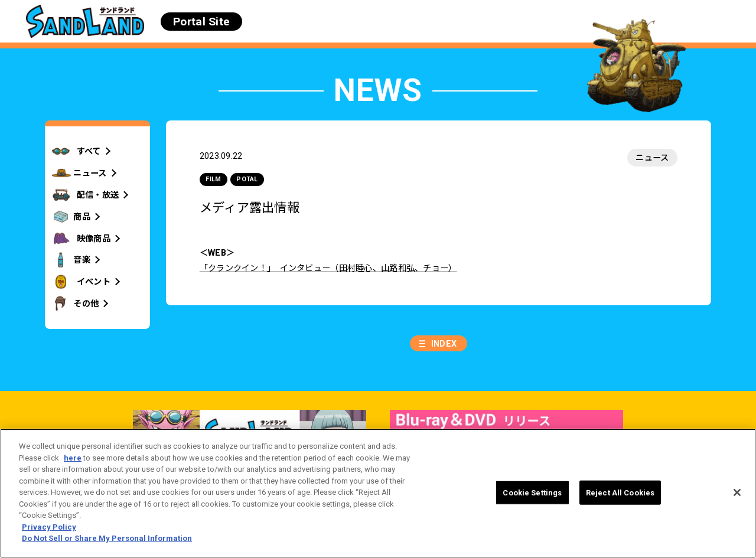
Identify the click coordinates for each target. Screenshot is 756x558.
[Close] (737, 492)
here (73, 458)
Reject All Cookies (620, 492)
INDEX (444, 344)
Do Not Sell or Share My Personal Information (107, 538)
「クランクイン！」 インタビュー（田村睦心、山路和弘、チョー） (328, 268)
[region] (378, 493)
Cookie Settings (532, 492)
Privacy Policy (49, 527)
